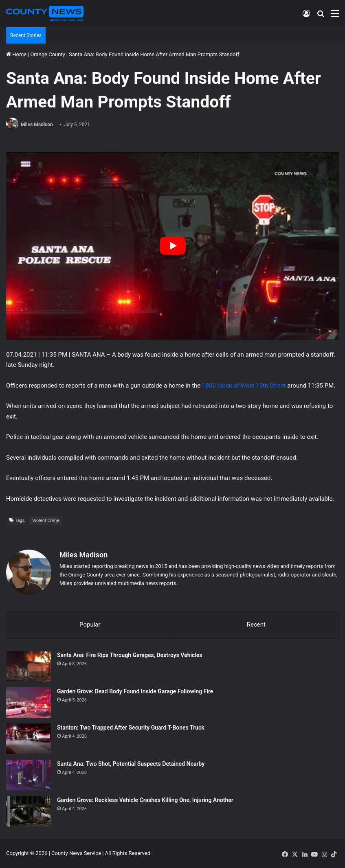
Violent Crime (46, 521)
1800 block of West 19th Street (244, 386)
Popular (90, 625)
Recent (256, 625)
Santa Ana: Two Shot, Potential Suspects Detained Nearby (131, 764)
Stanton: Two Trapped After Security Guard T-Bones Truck (131, 728)
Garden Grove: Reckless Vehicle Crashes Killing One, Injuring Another (145, 800)
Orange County (47, 54)
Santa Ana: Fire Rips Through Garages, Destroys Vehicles (130, 655)
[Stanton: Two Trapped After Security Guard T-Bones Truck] (29, 739)
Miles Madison (37, 125)
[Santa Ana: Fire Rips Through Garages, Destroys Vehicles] (29, 666)
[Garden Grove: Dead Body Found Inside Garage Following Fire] (29, 703)
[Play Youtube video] (172, 246)
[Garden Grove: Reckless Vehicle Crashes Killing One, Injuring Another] (29, 811)
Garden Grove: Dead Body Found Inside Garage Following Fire (135, 691)
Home (16, 54)
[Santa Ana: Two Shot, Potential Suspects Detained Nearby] (29, 775)
